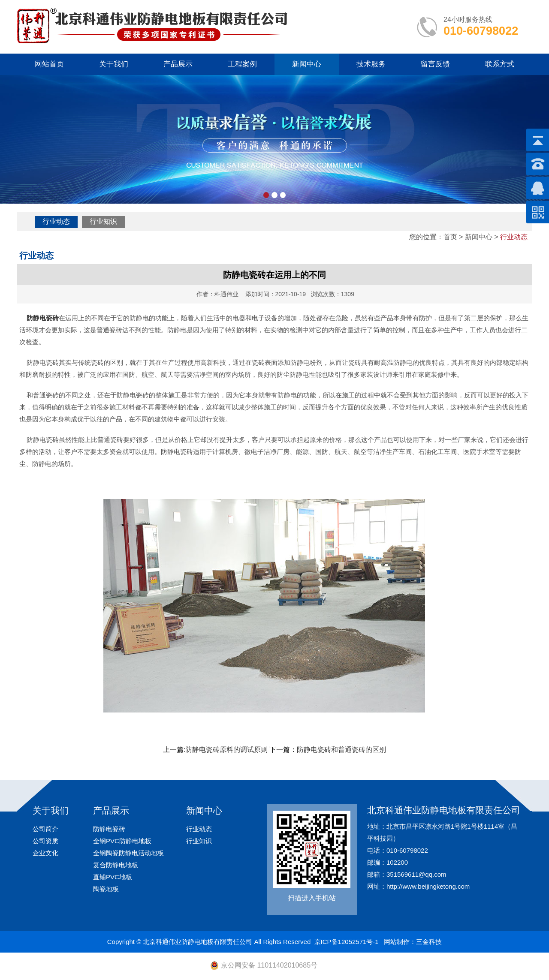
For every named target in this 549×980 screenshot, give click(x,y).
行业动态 (56, 221)
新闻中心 (307, 64)
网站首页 (49, 64)
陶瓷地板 (106, 889)
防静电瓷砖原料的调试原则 (226, 750)
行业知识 (103, 221)
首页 (450, 237)
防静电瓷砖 (109, 829)
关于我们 (114, 64)
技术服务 (371, 64)
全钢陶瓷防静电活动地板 (128, 853)
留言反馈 (435, 64)
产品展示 (178, 64)
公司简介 (45, 829)
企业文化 (45, 853)
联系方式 (500, 64)
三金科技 (429, 942)
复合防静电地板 (116, 865)
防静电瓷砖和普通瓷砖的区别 (341, 750)
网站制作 (397, 942)
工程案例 (242, 64)
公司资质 (45, 841)
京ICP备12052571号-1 (347, 942)
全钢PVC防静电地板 (122, 841)
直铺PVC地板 (113, 877)
